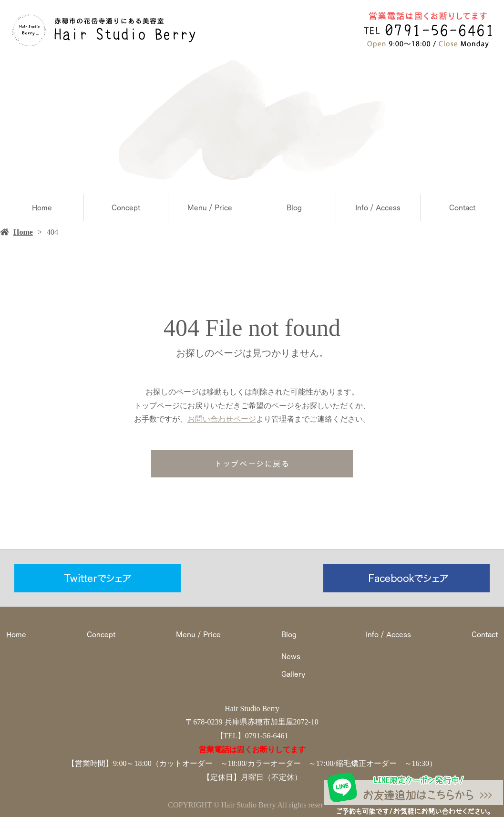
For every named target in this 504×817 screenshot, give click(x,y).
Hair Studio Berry (252, 708)
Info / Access (378, 207)
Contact (462, 207)
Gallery (293, 674)
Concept (126, 207)
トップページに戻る (252, 464)
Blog (294, 207)
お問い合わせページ (222, 419)
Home (42, 207)
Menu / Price (210, 207)
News (291, 656)
